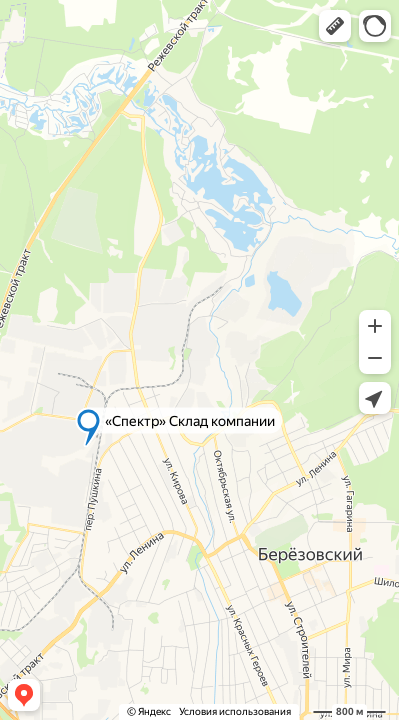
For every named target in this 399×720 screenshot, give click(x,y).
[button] (335, 26)
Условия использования (235, 711)
